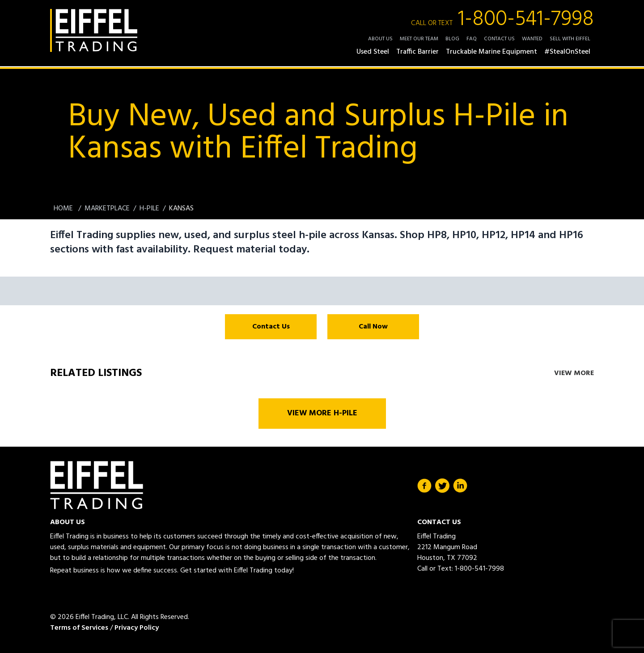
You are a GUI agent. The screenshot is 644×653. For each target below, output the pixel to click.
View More (574, 373)
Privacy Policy (137, 628)
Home (64, 209)
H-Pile (149, 209)
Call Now (373, 327)
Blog (452, 39)
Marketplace (107, 209)
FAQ (472, 39)
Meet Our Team (419, 39)
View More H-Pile (322, 413)
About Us (380, 39)
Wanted (532, 39)
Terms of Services (79, 628)
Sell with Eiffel (570, 39)
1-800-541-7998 (502, 20)
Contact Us (499, 39)
